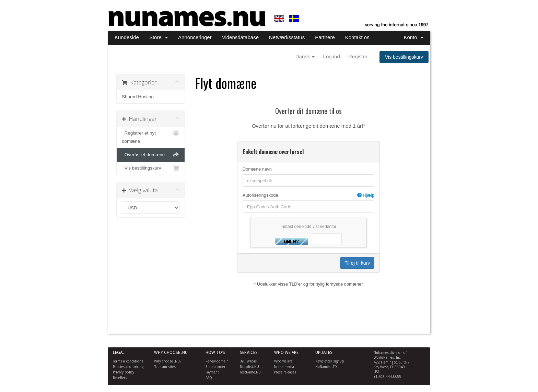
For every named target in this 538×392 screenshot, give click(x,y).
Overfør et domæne (151, 155)
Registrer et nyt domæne (151, 136)
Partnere (325, 37)
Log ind (332, 56)
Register (358, 56)
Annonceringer (195, 37)
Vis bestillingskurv (404, 57)
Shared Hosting (138, 97)
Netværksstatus (287, 37)
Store (159, 37)
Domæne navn (257, 169)
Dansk (305, 56)
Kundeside (127, 37)
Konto (413, 37)
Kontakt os (357, 37)
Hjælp (366, 195)
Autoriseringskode (309, 195)
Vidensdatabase (240, 37)
